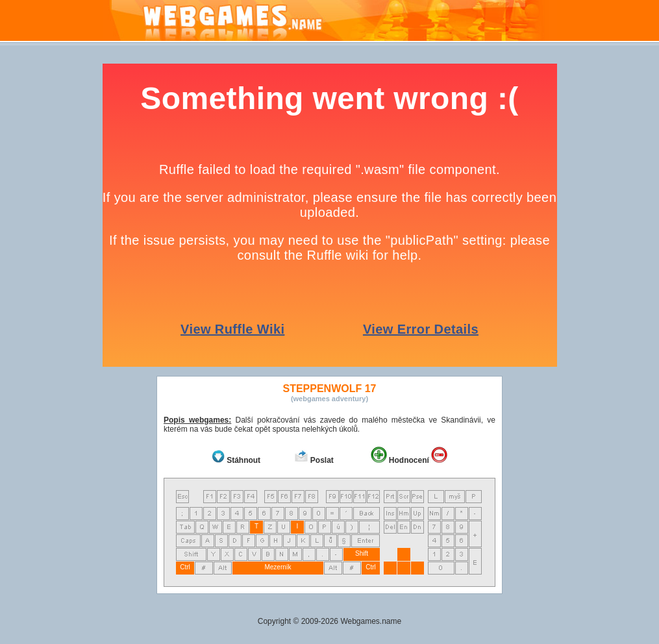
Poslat (322, 460)
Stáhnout (243, 460)
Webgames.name (371, 621)
